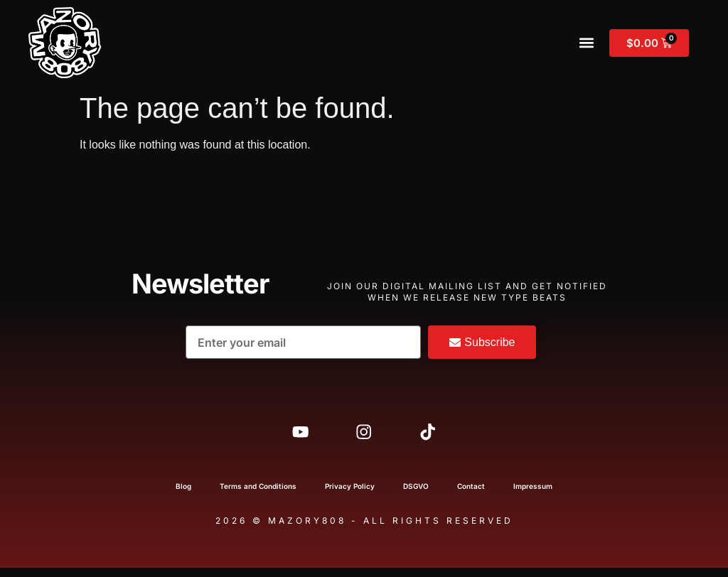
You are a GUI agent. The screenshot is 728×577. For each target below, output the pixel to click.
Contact (471, 495)
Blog (183, 495)
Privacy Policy (350, 495)
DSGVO (416, 495)
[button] (587, 43)
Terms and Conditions (258, 495)
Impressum (533, 495)
